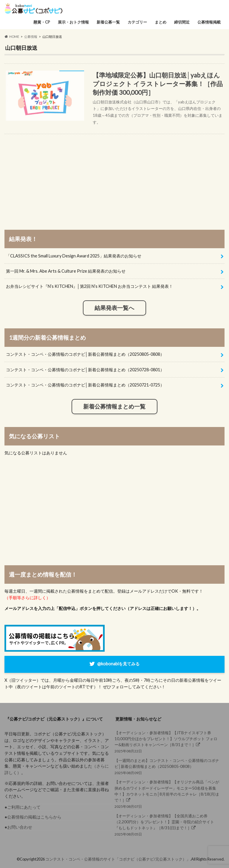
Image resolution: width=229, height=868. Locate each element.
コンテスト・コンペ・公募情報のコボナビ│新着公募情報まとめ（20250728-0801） (85, 370)
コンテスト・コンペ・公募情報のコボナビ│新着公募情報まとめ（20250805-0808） (85, 354)
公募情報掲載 (209, 22)
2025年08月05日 (168, 825)
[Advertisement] (114, 176)
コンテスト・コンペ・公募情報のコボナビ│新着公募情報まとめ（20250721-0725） (85, 385)
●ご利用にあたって (23, 807)
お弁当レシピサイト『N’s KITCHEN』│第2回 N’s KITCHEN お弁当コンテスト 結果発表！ (89, 286)
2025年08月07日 (168, 794)
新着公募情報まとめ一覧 (114, 406)
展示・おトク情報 (73, 22)
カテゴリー (137, 22)
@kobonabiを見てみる (118, 664)
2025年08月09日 (168, 766)
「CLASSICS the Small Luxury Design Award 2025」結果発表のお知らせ (74, 256)
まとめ (161, 22)
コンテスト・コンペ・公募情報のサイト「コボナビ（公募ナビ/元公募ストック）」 (118, 859)
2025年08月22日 (168, 742)
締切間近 (182, 22)
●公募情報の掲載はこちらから (33, 817)
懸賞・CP (42, 22)
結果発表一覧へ (114, 308)
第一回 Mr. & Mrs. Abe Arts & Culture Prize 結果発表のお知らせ (66, 271)
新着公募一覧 (108, 22)
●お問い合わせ (18, 827)
